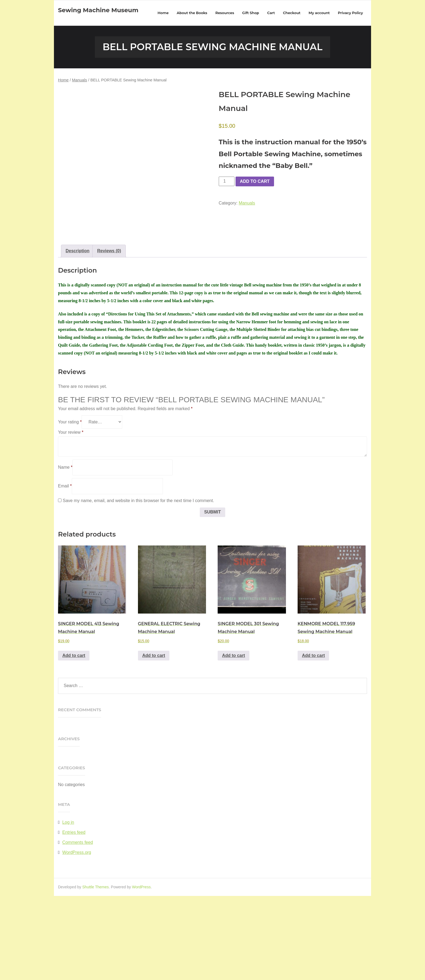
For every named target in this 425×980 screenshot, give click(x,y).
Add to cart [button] (74, 740)
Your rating (70, 506)
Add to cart (255, 182)
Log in (68, 907)
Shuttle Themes (96, 971)
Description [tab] (78, 335)
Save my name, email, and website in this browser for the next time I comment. (138, 585)
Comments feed (78, 926)
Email (65, 570)
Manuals (80, 81)
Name (65, 552)
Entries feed (74, 917)
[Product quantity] (227, 182)
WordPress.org (77, 936)
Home (63, 81)
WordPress (141, 971)
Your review (71, 517)
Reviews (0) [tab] (109, 335)
